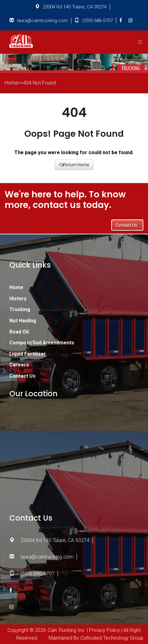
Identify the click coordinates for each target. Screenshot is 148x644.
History (18, 299)
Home (16, 287)
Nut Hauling (23, 321)
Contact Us (127, 225)
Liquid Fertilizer (28, 354)
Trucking (20, 309)
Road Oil (19, 332)
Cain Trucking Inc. (67, 630)
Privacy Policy (105, 630)
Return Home (74, 165)
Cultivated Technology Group (112, 638)
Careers (19, 365)
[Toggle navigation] (140, 42)
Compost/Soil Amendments (42, 343)
